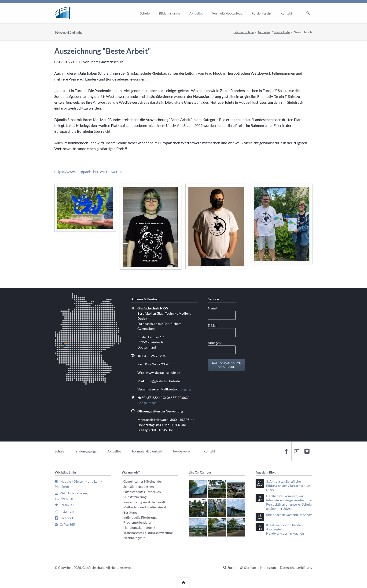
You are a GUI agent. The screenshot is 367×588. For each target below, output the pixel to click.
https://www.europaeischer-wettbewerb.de (89, 171)
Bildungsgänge (86, 451)
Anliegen (215, 343)
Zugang (186, 389)
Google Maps (147, 403)
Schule (60, 451)
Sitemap (250, 568)
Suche (232, 568)
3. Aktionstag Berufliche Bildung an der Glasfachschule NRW (288, 486)
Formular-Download (147, 451)
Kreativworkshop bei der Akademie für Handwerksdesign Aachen (285, 529)
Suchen (308, 13)
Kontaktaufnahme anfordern (226, 365)
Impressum (268, 568)
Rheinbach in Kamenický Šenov (289, 515)
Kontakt (209, 451)
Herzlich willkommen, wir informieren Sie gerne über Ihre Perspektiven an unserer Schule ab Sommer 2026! (289, 502)
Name (215, 308)
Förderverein (183, 451)
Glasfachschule (244, 32)
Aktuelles (264, 32)
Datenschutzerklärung (296, 568)
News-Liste (282, 32)
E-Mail (215, 325)
